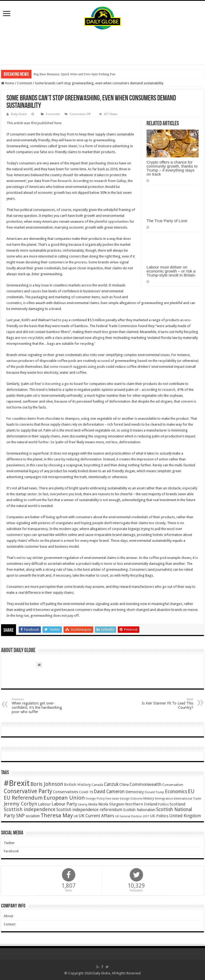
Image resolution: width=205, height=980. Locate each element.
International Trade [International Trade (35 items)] (187, 799)
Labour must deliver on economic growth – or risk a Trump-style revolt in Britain (171, 271)
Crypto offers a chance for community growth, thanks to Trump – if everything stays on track (172, 168)
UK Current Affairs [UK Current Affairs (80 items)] (96, 816)
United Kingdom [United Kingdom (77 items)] (185, 816)
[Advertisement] (102, 47)
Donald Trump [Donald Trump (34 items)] (154, 792)
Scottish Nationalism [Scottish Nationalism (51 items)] (139, 810)
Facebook (11, 851)
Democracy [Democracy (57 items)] (135, 792)
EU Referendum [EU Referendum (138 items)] (23, 798)
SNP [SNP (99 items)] (20, 816)
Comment (25, 83)
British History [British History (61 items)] (77, 785)
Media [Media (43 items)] (93, 804)
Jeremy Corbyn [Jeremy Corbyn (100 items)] (20, 804)
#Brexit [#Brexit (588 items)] (17, 783)
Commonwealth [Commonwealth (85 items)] (145, 784)
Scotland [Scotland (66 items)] (177, 804)
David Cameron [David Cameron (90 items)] (109, 792)
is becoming (51, 384)
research (168, 390)
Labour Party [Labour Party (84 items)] (64, 804)
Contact (10, 924)
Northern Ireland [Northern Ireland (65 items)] (141, 804)
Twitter (9, 843)
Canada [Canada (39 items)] (97, 785)
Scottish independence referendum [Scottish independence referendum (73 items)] (89, 810)
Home (8, 83)
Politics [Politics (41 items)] (163, 804)
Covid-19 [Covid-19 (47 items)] (86, 792)
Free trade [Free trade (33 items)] (112, 799)
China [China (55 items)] (124, 785)
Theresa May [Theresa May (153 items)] (57, 815)
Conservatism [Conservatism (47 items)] (173, 785)
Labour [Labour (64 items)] (44, 804)
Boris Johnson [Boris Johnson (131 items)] (47, 784)
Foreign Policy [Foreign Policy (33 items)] (95, 799)
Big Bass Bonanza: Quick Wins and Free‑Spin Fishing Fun (74, 74)
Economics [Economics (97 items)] (176, 792)
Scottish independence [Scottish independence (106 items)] (30, 809)
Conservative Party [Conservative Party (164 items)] (28, 791)
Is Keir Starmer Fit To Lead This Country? (166, 704)
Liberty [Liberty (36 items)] (83, 804)
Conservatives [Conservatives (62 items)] (66, 792)
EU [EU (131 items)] (191, 791)
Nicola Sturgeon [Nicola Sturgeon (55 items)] (111, 804)
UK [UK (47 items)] (76, 816)
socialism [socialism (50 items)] (33, 816)
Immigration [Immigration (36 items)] (164, 799)
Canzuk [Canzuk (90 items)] (111, 784)
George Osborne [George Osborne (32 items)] (131, 799)
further (44, 442)
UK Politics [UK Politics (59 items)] (159, 816)
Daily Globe (19, 114)
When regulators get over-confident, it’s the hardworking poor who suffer (39, 706)
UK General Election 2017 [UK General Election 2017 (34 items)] (132, 816)
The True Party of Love (167, 221)
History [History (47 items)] (149, 798)
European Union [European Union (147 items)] (64, 798)
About (8, 916)
